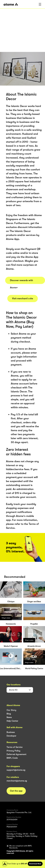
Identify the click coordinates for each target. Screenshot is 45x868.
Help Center (12, 721)
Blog (9, 714)
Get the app (16, 791)
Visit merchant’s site (23, 299)
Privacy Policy (13, 751)
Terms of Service (15, 747)
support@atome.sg (16, 770)
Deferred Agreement (16, 754)
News (9, 717)
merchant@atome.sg (17, 781)
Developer (11, 736)
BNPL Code (12, 758)
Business (11, 732)
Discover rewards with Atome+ (21, 282)
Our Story (11, 710)
